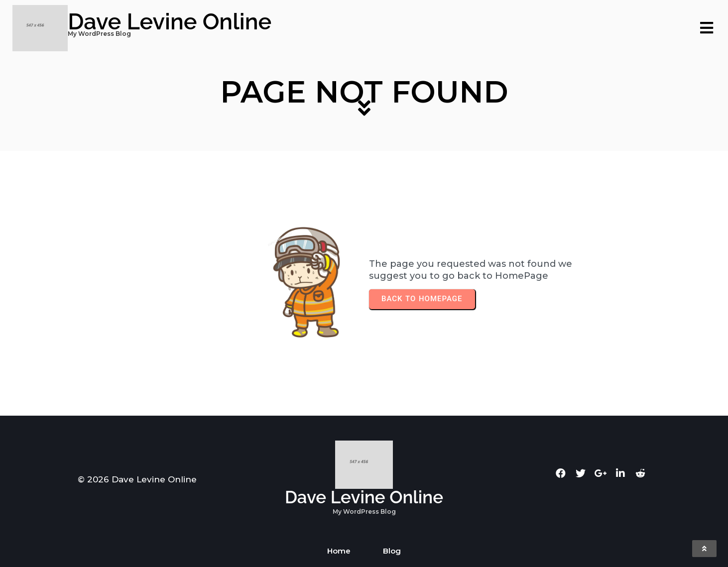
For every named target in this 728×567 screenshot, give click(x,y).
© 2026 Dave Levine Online (137, 479)
